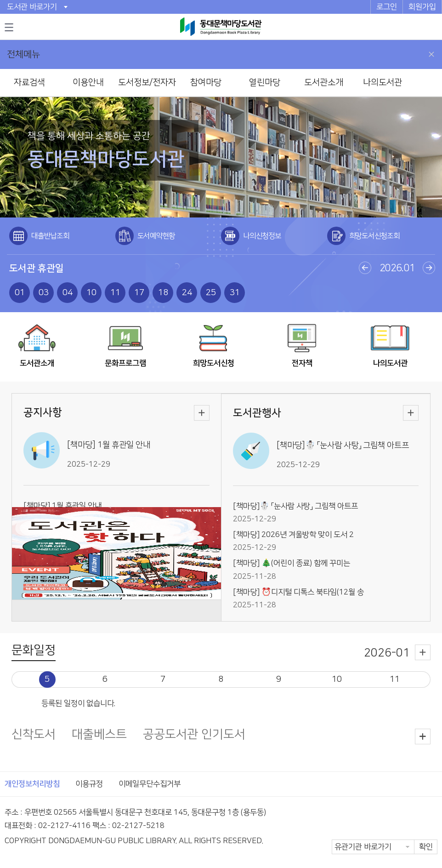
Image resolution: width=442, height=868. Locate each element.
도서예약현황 (156, 236)
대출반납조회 (50, 236)
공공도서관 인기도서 (194, 735)
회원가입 (422, 7)
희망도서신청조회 (374, 236)
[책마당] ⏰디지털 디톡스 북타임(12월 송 (298, 592)
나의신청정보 (262, 236)
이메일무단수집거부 (150, 784)
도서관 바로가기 (32, 7)
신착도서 (34, 735)
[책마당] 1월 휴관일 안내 (109, 445)
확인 (426, 847)
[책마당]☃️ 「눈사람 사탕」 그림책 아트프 (343, 445)
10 (337, 679)
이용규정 (89, 784)
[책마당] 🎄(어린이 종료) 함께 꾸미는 (292, 563)
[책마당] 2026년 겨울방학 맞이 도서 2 (293, 535)
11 (395, 679)
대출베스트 (99, 735)
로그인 (387, 7)
